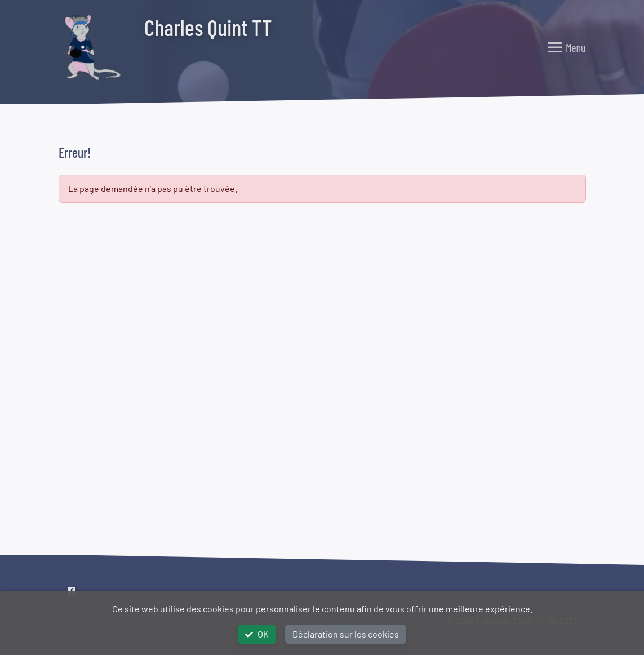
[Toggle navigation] (566, 47)
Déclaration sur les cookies (346, 634)
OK (257, 634)
